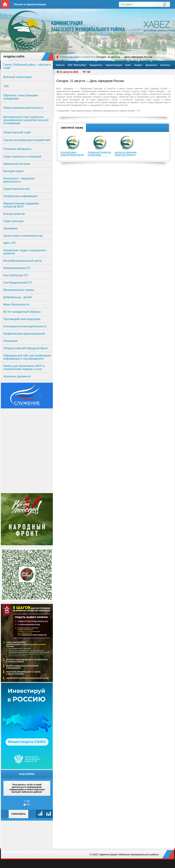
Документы (151, 65)
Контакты (165, 65)
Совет (128, 65)
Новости (60, 65)
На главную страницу (5, 4)
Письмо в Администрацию (30, 4)
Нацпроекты (96, 65)
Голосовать (18, 814)
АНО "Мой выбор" (77, 65)
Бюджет (138, 65)
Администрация (114, 65)
